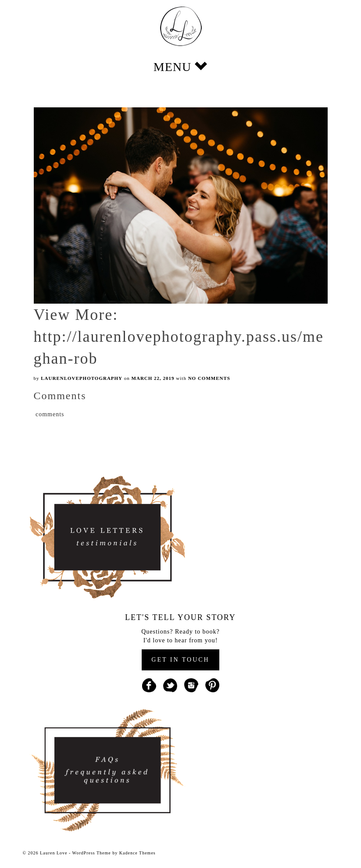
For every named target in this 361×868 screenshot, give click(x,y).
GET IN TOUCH (180, 660)
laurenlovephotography (82, 378)
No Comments (209, 378)
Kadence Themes (138, 853)
